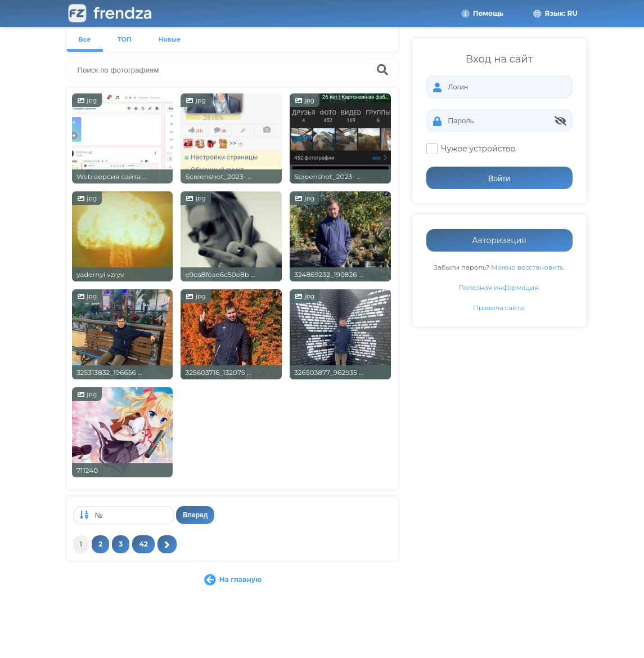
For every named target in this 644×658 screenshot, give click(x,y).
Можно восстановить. (528, 267)
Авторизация (499, 240)
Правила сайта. (499, 308)
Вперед (195, 515)
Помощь (482, 14)
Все (85, 39)
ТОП (125, 39)
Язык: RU (555, 14)
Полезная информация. (499, 288)
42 (143, 544)
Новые (170, 39)
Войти (499, 178)
